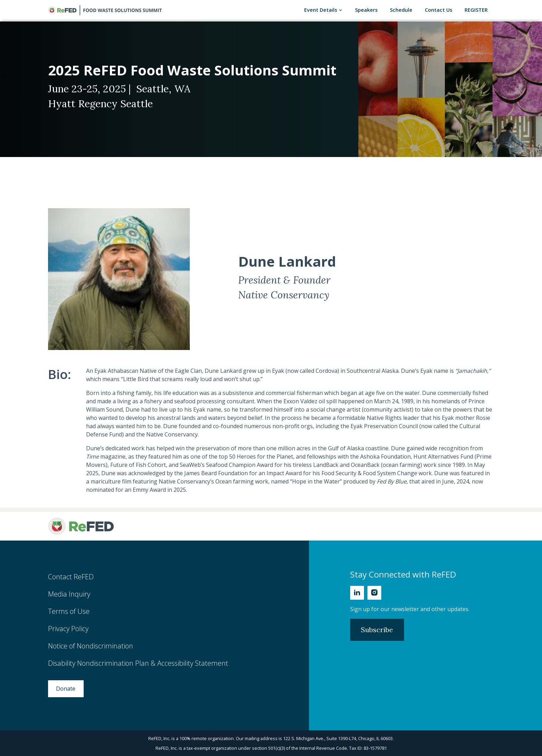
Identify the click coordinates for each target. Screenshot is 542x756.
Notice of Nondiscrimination (91, 646)
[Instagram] (374, 593)
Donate (66, 689)
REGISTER (478, 10)
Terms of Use (69, 611)
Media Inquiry (69, 594)
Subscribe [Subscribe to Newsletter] (377, 630)
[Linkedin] (357, 593)
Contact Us (440, 10)
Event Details (325, 10)
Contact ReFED (71, 577)
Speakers (368, 10)
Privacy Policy (68, 629)
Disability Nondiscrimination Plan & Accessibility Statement (138, 663)
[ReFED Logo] (81, 526)
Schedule (403, 10)
